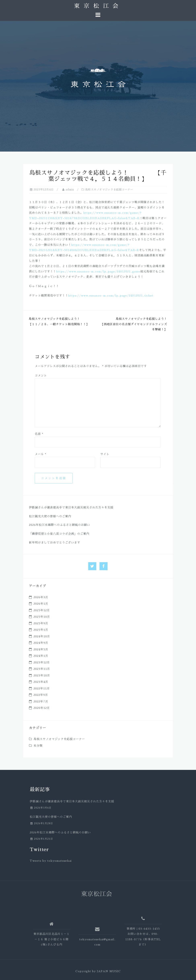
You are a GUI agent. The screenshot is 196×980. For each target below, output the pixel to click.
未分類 (38, 746)
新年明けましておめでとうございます (55, 543)
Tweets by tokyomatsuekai (51, 861)
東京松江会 (98, 6)
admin (70, 190)
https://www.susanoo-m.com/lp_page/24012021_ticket (111, 296)
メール (41, 454)
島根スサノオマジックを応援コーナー (109, 190)
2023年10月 (42, 675)
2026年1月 (41, 604)
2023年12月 (42, 662)
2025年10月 (42, 617)
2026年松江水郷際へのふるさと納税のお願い (60, 525)
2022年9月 (41, 695)
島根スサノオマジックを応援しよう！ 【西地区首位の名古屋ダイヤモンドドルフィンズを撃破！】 (144, 324)
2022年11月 (42, 688)
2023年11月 (42, 669)
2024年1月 (41, 656)
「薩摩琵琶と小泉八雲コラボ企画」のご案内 (59, 534)
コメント (41, 376)
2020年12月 (42, 708)
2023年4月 (41, 682)
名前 (39, 434)
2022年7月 (41, 702)
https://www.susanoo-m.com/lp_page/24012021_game (98, 271)
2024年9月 (41, 643)
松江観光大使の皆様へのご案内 (50, 516)
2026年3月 (41, 597)
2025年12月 (42, 610)
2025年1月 (41, 630)
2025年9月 (41, 623)
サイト (105, 454)
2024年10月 (42, 636)
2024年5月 (41, 649)
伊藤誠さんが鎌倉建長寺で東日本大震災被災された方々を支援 (71, 507)
